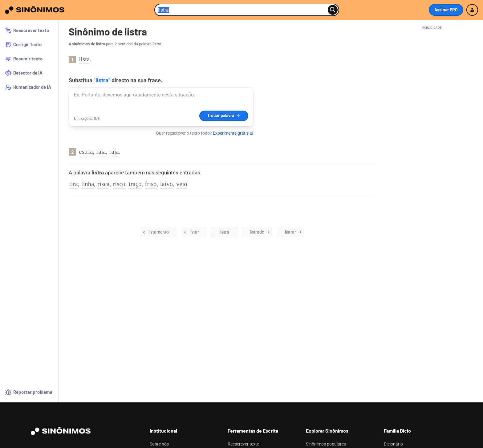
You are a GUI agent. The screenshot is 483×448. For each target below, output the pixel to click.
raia (101, 152)
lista (85, 59)
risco (119, 184)
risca (103, 184)
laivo (167, 184)
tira (74, 184)
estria (86, 152)
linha (88, 184)
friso (151, 184)
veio (182, 184)
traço (135, 184)
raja (114, 152)
